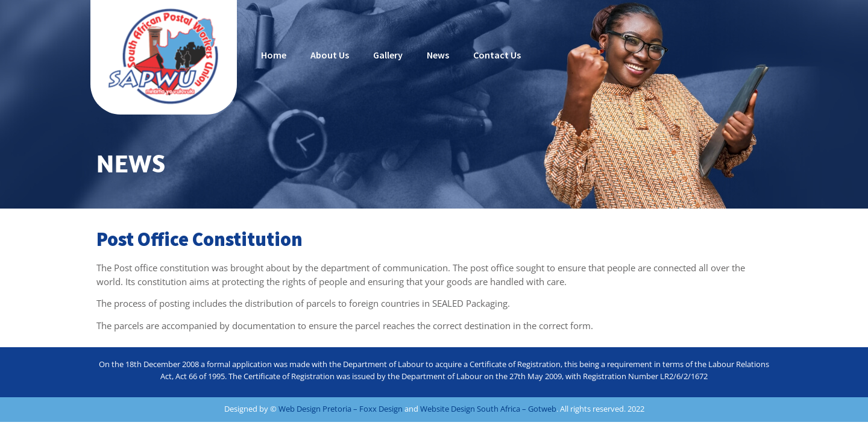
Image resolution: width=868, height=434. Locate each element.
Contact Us (497, 55)
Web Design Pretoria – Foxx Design (341, 409)
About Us (330, 55)
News (438, 55)
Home (274, 55)
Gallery (388, 55)
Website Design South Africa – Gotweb (488, 409)
